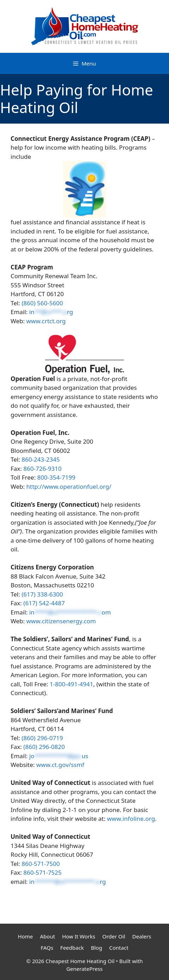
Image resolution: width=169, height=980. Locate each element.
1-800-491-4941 (71, 684)
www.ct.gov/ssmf (60, 765)
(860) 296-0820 (44, 747)
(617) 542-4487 (44, 603)
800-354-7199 (56, 477)
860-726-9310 (42, 469)
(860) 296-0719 (42, 738)
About (47, 936)
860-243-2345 (41, 459)
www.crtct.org (46, 321)
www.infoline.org (131, 819)
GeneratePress (84, 969)
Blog (97, 948)
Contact (119, 948)
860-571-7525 (42, 872)
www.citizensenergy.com (61, 621)
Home (26, 936)
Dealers (142, 936)
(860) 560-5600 (42, 303)
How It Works (79, 936)
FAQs (47, 948)
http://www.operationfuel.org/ (69, 486)
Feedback (72, 948)
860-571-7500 (41, 864)
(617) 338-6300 (42, 594)
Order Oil (114, 936)
